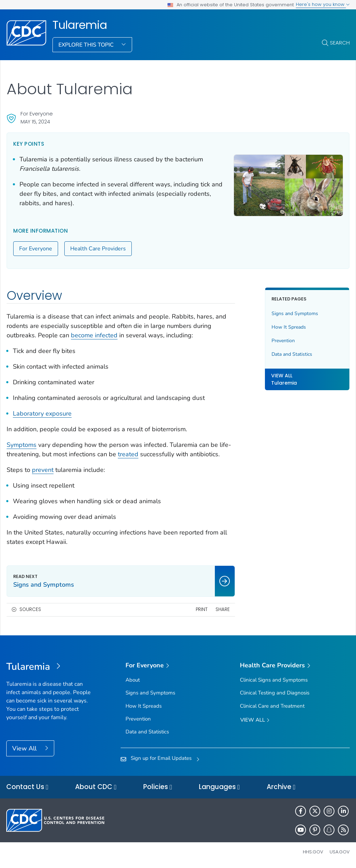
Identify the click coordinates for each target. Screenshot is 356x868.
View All (25, 748)
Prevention (283, 341)
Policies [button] (158, 787)
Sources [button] (30, 609)
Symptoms (22, 445)
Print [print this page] (202, 609)
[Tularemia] (49, 667)
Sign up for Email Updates (161, 758)
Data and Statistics (292, 354)
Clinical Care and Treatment (272, 706)
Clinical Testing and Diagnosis (275, 693)
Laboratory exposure (42, 413)
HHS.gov (313, 852)
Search (340, 43)
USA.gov (340, 852)
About (133, 680)
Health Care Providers (98, 249)
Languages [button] (219, 787)
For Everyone (36, 249)
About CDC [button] (96, 787)
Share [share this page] (223, 609)
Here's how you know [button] (323, 4)
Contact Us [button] (27, 787)
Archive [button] (281, 787)
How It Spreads (289, 327)
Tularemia (80, 25)
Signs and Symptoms (295, 314)
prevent (43, 470)
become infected (94, 335)
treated (128, 454)
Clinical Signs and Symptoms (274, 680)
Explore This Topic (87, 45)
